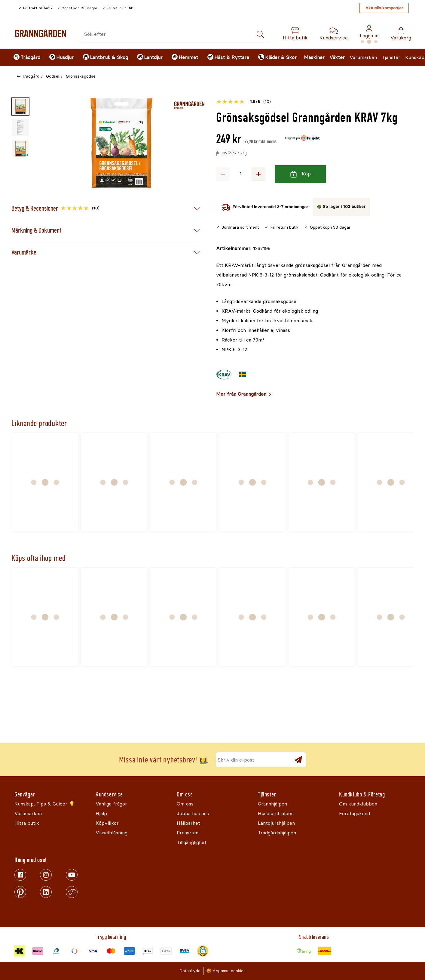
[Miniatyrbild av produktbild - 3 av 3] (20, 149)
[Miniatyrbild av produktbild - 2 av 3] (20, 128)
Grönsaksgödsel (81, 76)
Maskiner (314, 57)
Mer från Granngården (241, 394)
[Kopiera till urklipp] (243, 249)
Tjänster (391, 57)
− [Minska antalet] (223, 174)
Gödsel (53, 76)
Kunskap (415, 57)
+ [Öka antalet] (258, 174)
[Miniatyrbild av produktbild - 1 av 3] (20, 107)
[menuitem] (26, 57)
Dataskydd (190, 971)
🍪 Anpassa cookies (226, 971)
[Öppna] (121, 143)
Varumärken (363, 57)
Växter (337, 57)
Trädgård (31, 76)
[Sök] (260, 34)
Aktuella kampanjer (384, 8)
